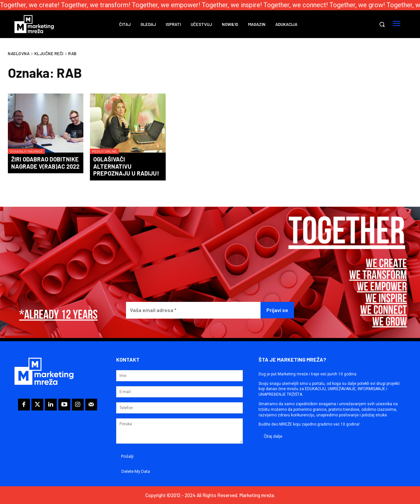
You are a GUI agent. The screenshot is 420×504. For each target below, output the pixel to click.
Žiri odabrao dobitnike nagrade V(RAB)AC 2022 (45, 163)
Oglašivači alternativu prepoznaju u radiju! (126, 166)
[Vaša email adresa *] (193, 310)
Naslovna (19, 53)
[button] (382, 24)
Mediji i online (104, 151)
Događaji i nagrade (26, 151)
